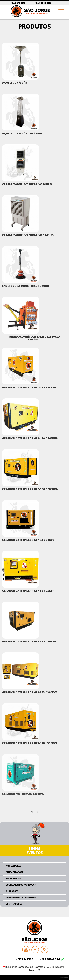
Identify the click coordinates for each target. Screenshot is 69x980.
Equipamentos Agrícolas (21, 885)
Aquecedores (13, 866)
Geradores (12, 891)
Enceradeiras (14, 878)
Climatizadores (15, 872)
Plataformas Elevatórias (21, 897)
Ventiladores (14, 904)
